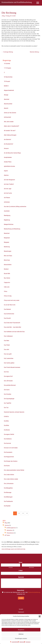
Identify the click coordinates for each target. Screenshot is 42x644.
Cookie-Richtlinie (15, 642)
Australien (7, 212)
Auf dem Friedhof (9, 185)
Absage (6, 95)
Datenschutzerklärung (34, 593)
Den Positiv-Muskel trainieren (12, 368)
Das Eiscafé (7, 319)
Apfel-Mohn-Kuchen (9, 167)
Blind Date (7, 261)
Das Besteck (7, 310)
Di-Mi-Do (6, 417)
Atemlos (6, 176)
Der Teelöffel (8, 404)
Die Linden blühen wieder (11, 480)
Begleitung (7, 221)
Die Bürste (7, 431)
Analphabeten (8, 158)
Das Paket (7, 346)
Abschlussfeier (8, 104)
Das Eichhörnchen (9, 314)
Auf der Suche (8, 194)
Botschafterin (8, 265)
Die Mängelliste (8, 489)
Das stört (6, 350)
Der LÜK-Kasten (8, 381)
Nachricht (21, 578)
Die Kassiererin (8, 453)
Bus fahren (7, 279)
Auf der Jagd (8, 189)
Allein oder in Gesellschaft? (12, 127)
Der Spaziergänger (9, 399)
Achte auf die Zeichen (10, 113)
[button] (40, 616)
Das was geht (8, 355)
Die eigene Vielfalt (9, 435)
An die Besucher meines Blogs (12, 154)
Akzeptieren (21, 630)
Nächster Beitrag (35, 52)
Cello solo (7, 288)
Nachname (31, 568)
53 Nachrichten (8, 78)
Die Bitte (6, 422)
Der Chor (6, 372)
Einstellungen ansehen (21, 638)
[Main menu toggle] (38, 3)
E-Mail (21, 571)
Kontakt (21, 610)
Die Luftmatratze (9, 484)
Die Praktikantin (8, 502)
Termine (7, 526)
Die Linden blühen (9, 475)
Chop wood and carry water (12, 301)
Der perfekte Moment (10, 386)
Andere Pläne (8, 162)
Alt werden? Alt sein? (10, 131)
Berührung (7, 247)
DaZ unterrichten (9, 359)
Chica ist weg (8, 297)
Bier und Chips (8, 256)
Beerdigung (7, 216)
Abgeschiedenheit (9, 91)
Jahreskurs (10, 531)
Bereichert (7, 234)
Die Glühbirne (8, 439)
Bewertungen (8, 252)
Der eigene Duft (8, 377)
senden (21, 599)
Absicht (6, 109)
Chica (6, 292)
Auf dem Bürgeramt (9, 180)
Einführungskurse (11, 528)
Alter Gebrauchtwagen (10, 136)
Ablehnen (21, 634)
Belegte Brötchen (9, 225)
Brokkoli (6, 270)
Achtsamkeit (7, 118)
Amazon (6, 149)
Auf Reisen (7, 198)
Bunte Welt (7, 274)
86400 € (6, 87)
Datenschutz (22, 642)
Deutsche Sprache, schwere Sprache (14, 413)
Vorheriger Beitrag (7, 52)
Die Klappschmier (9, 457)
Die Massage (8, 493)
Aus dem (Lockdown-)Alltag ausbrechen (15, 207)
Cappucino (7, 283)
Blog (4, 16)
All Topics (7, 536)
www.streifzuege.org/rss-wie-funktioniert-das (13, 550)
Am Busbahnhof (9, 145)
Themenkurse (10, 534)
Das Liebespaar (8, 337)
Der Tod (6, 408)
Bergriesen (7, 238)
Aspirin (6, 171)
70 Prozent (7, 82)
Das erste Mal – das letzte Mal (12, 328)
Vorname (11, 568)
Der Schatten (8, 395)
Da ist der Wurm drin (10, 305)
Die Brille (6, 426)
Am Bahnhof (7, 140)
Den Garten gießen (9, 364)
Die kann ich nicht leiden (11, 448)
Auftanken (7, 203)
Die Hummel (7, 444)
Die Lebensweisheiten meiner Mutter (14, 471)
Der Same (7, 390)
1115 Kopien (7, 69)
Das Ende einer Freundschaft (12, 323)
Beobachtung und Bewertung (12, 229)
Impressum (28, 642)
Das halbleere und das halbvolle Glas (14, 332)
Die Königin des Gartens (11, 462)
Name (21, 563)
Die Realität (7, 506)
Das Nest (6, 341)
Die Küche (7, 466)
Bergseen (7, 243)
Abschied (7, 100)
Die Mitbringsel (8, 498)
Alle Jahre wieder (9, 122)
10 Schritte (7, 64)
